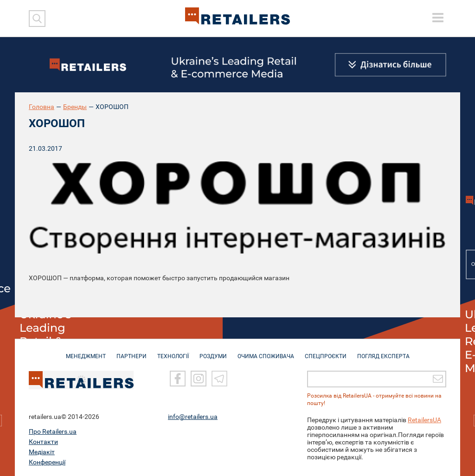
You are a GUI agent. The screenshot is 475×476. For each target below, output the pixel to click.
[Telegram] (219, 378)
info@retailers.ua (193, 416)
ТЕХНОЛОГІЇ (173, 352)
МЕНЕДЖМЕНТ (86, 352)
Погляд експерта (383, 352)
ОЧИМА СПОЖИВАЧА (266, 352)
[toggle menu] (438, 18)
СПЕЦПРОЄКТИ (326, 352)
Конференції (47, 462)
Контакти (43, 441)
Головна (42, 107)
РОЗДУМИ (213, 352)
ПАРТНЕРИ (132, 352)
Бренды (75, 107)
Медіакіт (42, 451)
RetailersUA (424, 419)
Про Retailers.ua (53, 431)
